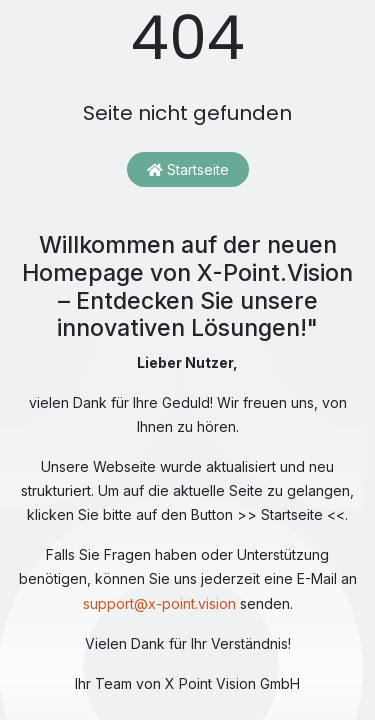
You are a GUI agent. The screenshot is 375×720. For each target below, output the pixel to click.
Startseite (188, 169)
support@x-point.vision (159, 603)
